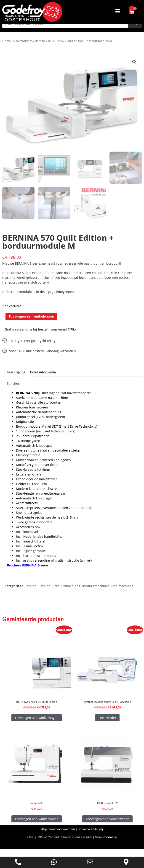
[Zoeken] (135, 32)
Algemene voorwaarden (59, 837)
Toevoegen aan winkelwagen (31, 324)
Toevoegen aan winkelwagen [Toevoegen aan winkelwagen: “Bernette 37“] (37, 827)
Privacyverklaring (91, 837)
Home (7, 49)
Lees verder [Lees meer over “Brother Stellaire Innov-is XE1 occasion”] (107, 725)
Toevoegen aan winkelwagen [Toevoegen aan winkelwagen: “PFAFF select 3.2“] (107, 827)
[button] (117, 11)
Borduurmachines (66, 594)
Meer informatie (106, 845)
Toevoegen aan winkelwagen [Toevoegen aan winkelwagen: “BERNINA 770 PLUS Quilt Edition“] (37, 725)
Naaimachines (23, 49)
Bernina (40, 49)
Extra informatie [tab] (43, 380)
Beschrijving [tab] (16, 380)
